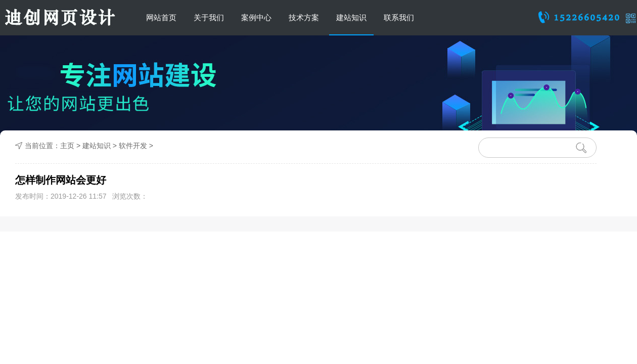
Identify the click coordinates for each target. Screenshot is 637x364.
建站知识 (351, 17)
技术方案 (304, 17)
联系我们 (399, 17)
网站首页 (161, 17)
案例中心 (256, 17)
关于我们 (209, 17)
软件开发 (133, 146)
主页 (67, 146)
